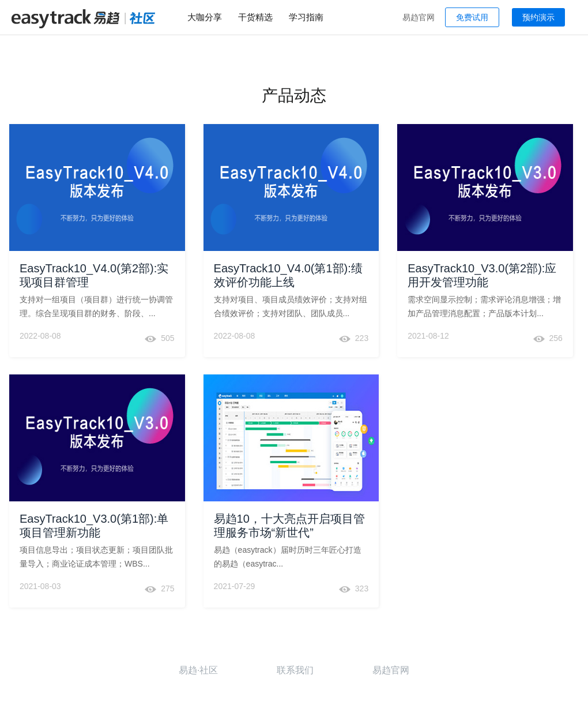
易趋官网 (419, 17)
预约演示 (538, 17)
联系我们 (295, 670)
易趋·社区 (198, 670)
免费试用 (472, 17)
